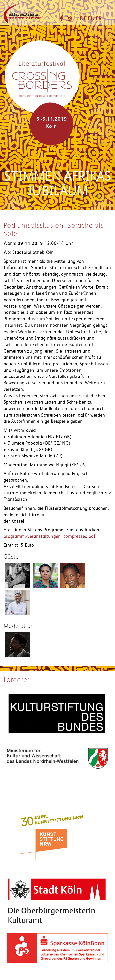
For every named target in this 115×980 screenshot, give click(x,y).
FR (99, 19)
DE (83, 19)
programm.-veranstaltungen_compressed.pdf (50, 536)
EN (91, 19)
